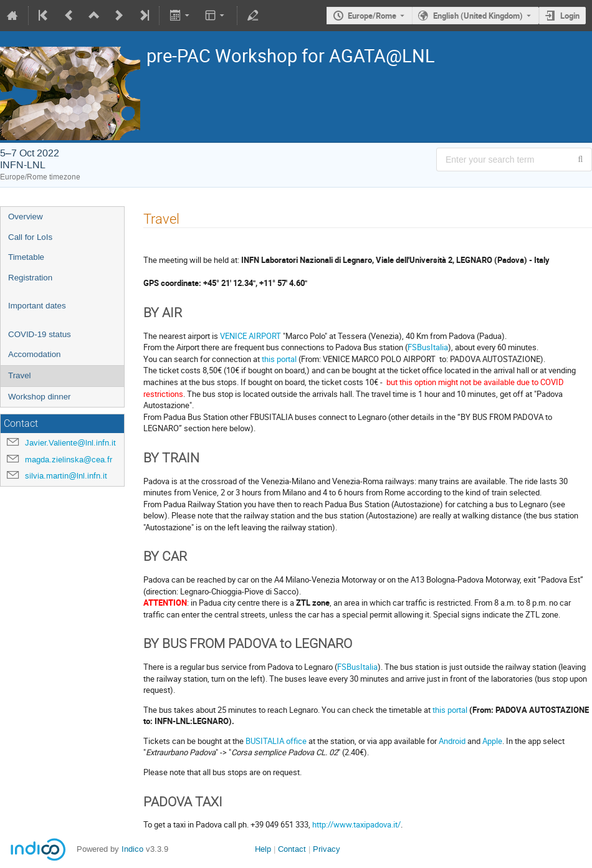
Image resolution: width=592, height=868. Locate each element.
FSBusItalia (428, 347)
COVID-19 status (40, 334)
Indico (132, 849)
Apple (492, 741)
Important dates (37, 306)
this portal (279, 359)
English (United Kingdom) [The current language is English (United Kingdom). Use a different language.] (478, 16)
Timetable (26, 257)
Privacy (327, 849)
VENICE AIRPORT (251, 336)
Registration (30, 278)
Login (570, 16)
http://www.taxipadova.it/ (356, 824)
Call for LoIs (30, 237)
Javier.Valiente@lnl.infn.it (70, 443)
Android (452, 741)
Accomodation (34, 354)
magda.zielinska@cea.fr (69, 460)
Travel (20, 375)
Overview (26, 217)
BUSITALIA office (277, 741)
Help (263, 849)
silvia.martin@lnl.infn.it (66, 476)
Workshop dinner (40, 397)
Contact (292, 849)
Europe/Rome (372, 16)
